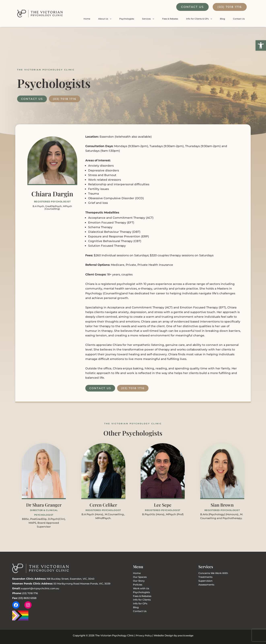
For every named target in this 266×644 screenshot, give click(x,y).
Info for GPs (139, 605)
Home (131, 19)
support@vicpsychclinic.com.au (42, 588)
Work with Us (140, 589)
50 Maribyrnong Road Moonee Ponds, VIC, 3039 (84, 584)
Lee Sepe (163, 505)
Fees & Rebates (191, 19)
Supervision (204, 581)
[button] (261, 45)
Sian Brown (222, 505)
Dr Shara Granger (44, 505)
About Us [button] (143, 19)
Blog (231, 19)
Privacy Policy (143, 636)
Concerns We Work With (210, 573)
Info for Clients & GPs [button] (214, 19)
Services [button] (175, 19)
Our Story (138, 581)
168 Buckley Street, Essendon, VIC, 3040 (72, 579)
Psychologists (159, 19)
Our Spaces (139, 577)
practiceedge (186, 636)
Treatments (204, 577)
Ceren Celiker (103, 505)
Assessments (205, 585)
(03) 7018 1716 (230, 7)
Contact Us (192, 7)
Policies (137, 585)
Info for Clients (140, 601)
